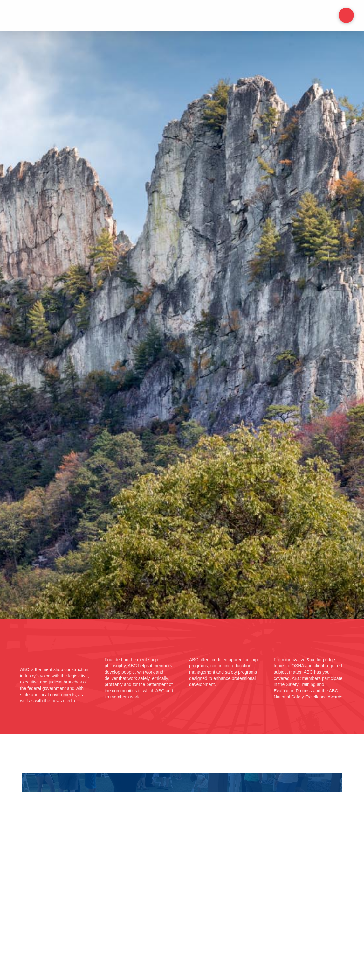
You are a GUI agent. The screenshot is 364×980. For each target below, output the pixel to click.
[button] (346, 15)
